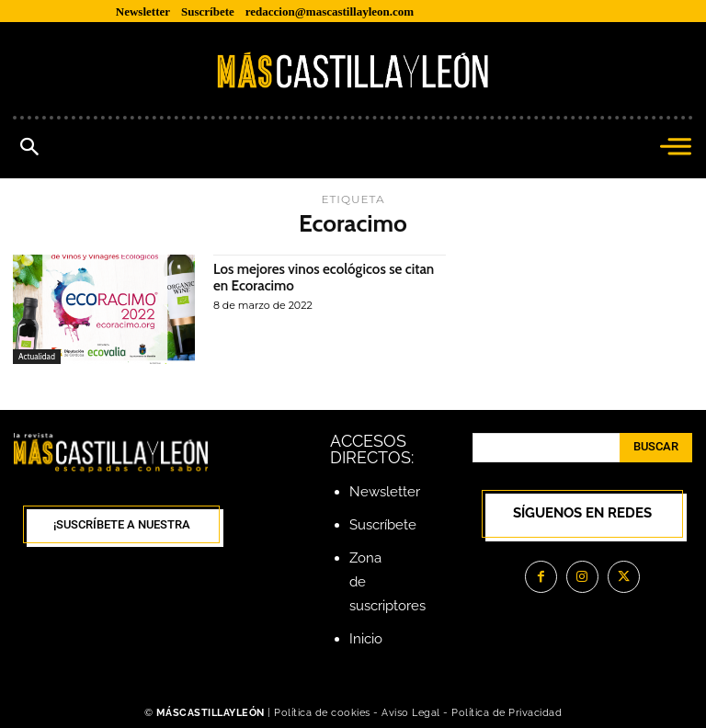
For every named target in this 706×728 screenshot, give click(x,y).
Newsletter (385, 492)
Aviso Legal (412, 713)
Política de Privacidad (507, 713)
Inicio (366, 639)
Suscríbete (383, 525)
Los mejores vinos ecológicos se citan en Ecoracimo (330, 277)
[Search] (656, 448)
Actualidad (37, 356)
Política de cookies (322, 713)
